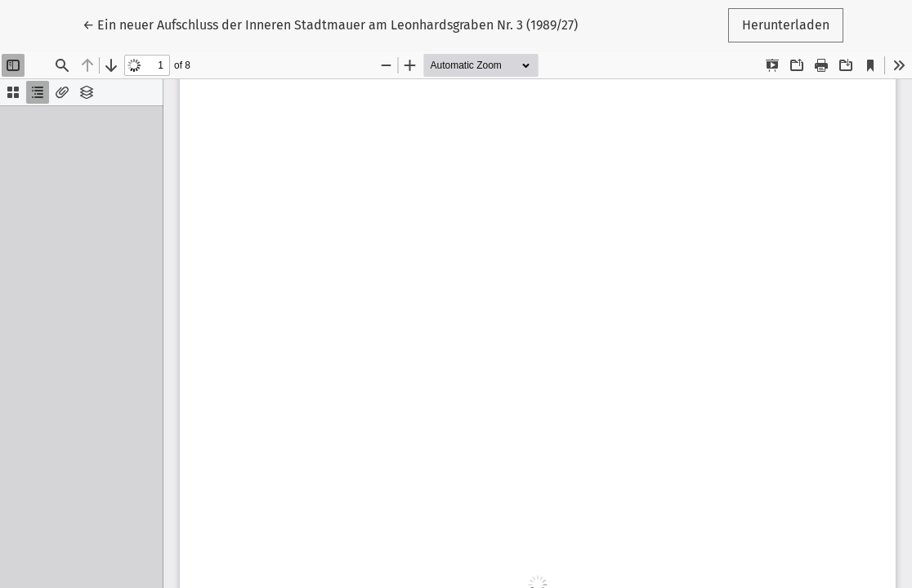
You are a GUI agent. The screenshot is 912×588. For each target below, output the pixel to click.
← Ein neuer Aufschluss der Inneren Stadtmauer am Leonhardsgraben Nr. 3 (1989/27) (330, 24)
